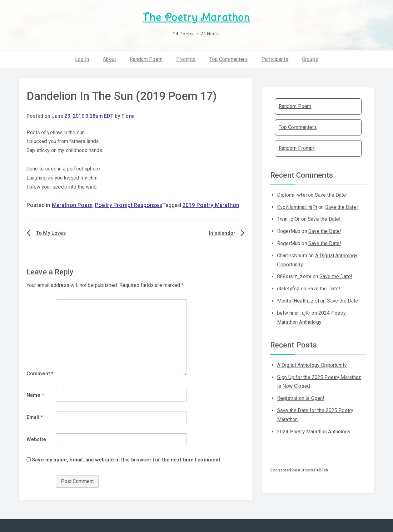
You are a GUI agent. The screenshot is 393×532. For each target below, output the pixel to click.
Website (36, 439)
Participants (275, 59)
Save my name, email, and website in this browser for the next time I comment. (127, 460)
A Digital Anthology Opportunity (312, 365)
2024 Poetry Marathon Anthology (314, 432)
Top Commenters (228, 59)
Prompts (186, 59)
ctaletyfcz (288, 289)
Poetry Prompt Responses (129, 205)
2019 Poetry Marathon (211, 205)
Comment (40, 374)
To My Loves (51, 233)
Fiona (128, 116)
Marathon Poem (72, 205)
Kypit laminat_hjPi (297, 207)
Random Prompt (297, 148)
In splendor (222, 233)
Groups (310, 59)
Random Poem (146, 59)
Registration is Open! (301, 398)
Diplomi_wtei (292, 195)
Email (35, 417)
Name (35, 395)
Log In (82, 59)
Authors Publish (313, 470)
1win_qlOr (288, 219)
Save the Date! (331, 195)
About (109, 59)
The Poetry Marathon (196, 17)
